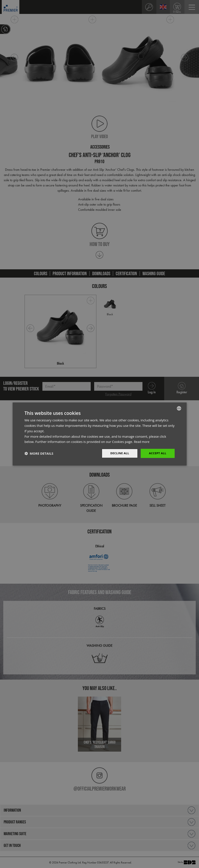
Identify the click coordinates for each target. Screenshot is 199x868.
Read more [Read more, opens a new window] (142, 441)
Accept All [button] (157, 453)
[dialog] (99, 434)
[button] (39, 453)
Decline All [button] (118, 453)
